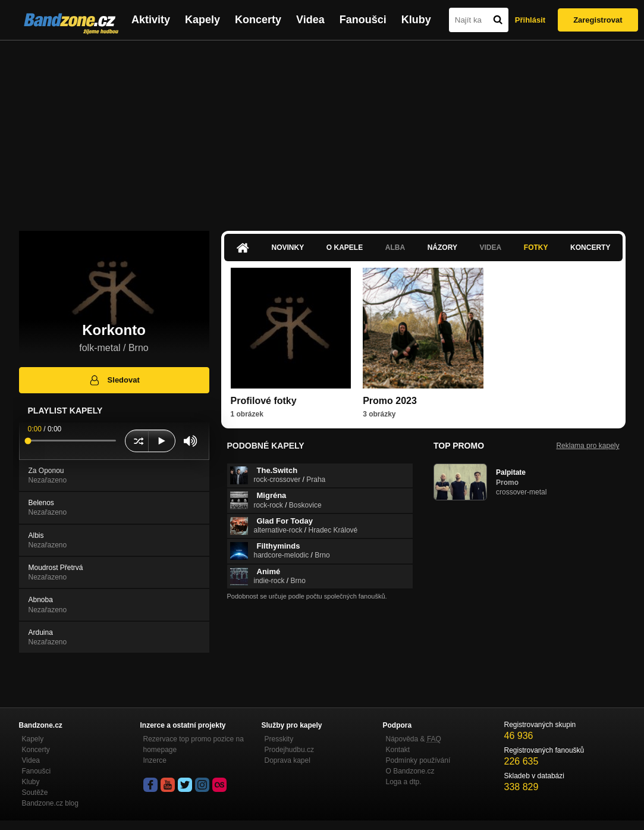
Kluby (416, 20)
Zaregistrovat (598, 20)
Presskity (279, 739)
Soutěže (35, 793)
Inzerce (155, 760)
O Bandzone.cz (410, 771)
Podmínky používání (418, 760)
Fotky (536, 248)
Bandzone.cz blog (50, 803)
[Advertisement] (322, 130)
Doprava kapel (288, 760)
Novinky (288, 248)
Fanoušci (363, 20)
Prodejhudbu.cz (289, 750)
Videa (310, 20)
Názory (442, 248)
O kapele (345, 248)
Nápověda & (414, 739)
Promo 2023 (390, 401)
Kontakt (398, 750)
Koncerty (258, 20)
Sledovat (114, 380)
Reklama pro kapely (588, 446)
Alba (395, 248)
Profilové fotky (264, 401)
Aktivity (151, 20)
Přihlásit (530, 20)
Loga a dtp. (404, 782)
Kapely (202, 20)
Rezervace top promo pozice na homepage (194, 744)
